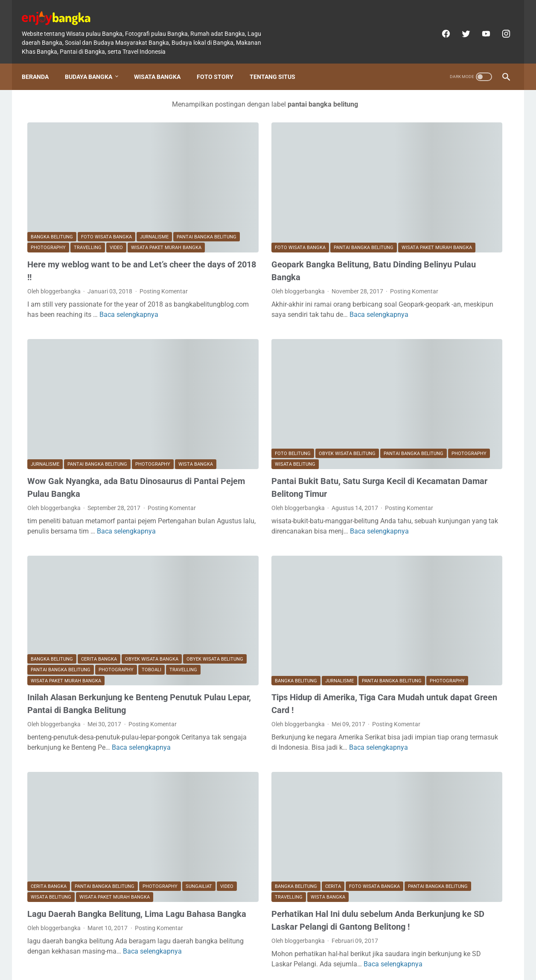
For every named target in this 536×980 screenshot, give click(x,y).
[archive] (407, 756)
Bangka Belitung (52, 175)
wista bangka (48, 390)
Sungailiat (44, 781)
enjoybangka (280, 967)
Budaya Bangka (94, 63)
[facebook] (439, 25)
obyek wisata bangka (152, 563)
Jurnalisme (154, 175)
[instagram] (500, 25)
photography (116, 186)
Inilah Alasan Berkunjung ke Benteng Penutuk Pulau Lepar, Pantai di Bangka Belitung (101, 625)
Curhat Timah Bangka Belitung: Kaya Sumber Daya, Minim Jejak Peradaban (444, 608)
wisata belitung (219, 390)
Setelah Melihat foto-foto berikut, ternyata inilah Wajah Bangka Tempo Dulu (444, 301)
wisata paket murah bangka (87, 197)
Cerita (257, 781)
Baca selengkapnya (57, 283)
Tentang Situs (278, 63)
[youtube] (479, 25)
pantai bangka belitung (61, 186)
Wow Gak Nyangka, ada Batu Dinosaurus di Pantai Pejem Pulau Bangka (92, 419)
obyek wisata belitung (271, 368)
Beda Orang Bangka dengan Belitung (444, 506)
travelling (156, 186)
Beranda (41, 63)
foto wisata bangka (106, 175)
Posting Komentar (51, 249)
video (37, 197)
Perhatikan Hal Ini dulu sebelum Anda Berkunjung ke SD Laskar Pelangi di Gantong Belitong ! (267, 821)
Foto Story (221, 63)
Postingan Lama (319, 913)
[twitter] (459, 25)
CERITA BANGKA (99, 563)
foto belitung (216, 368)
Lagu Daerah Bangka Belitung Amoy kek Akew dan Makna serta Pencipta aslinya (444, 189)
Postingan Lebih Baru (65, 913)
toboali (84, 584)
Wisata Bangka (163, 63)
